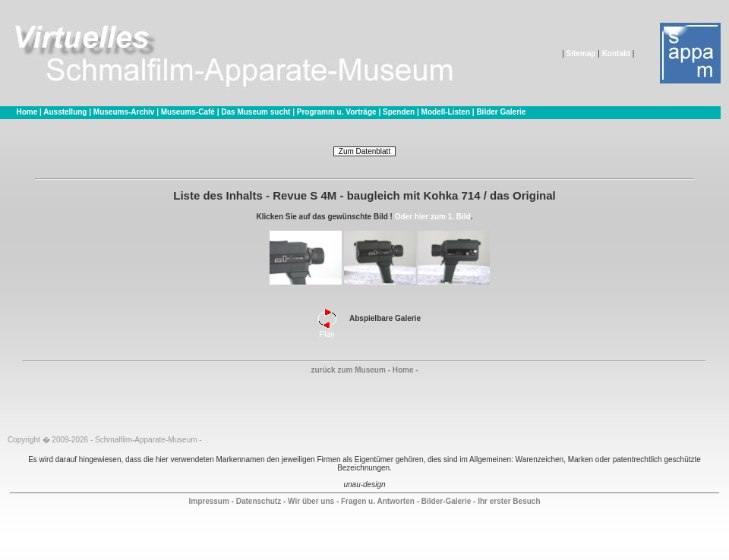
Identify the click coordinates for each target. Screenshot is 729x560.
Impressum (208, 501)
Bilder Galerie (501, 112)
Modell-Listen (446, 112)
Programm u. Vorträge (337, 112)
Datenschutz (259, 501)
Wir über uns (311, 501)
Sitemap (581, 53)
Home (27, 112)
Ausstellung (65, 112)
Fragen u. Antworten (378, 501)
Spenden (399, 112)
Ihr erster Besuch (509, 501)
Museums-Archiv (124, 112)
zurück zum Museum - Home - (364, 370)
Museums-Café (188, 112)
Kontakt (616, 53)
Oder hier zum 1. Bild (433, 217)
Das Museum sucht (256, 112)
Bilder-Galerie (447, 501)
